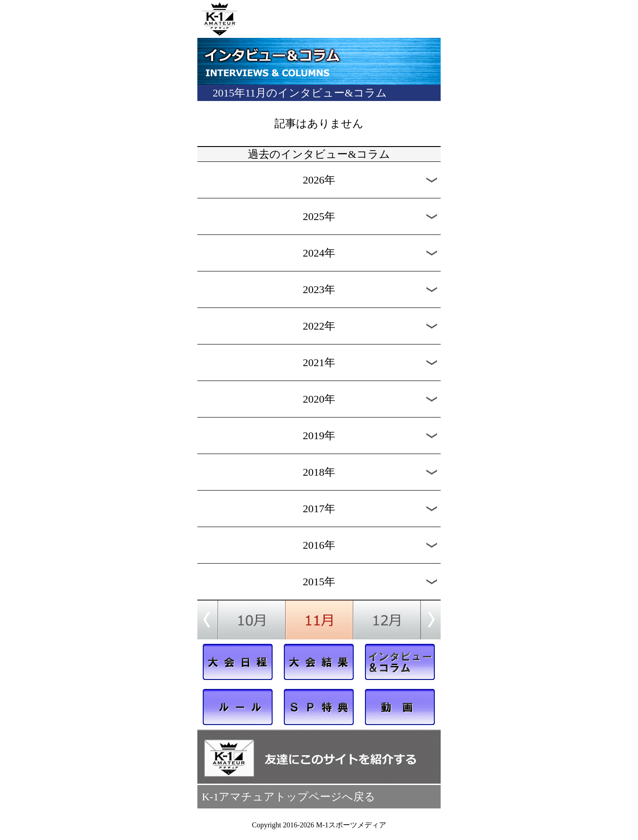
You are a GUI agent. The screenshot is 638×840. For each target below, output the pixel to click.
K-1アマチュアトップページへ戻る (289, 797)
